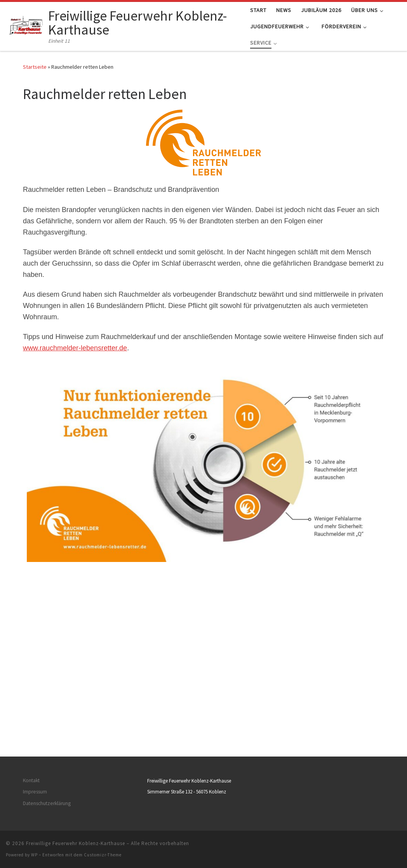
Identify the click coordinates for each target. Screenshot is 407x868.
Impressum (35, 640)
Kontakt (31, 629)
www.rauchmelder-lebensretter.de (75, 348)
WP (34, 703)
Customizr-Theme (103, 703)
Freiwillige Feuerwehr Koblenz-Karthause (76, 692)
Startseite (35, 67)
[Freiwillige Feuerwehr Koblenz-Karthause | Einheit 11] (26, 25)
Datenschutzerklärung (47, 651)
